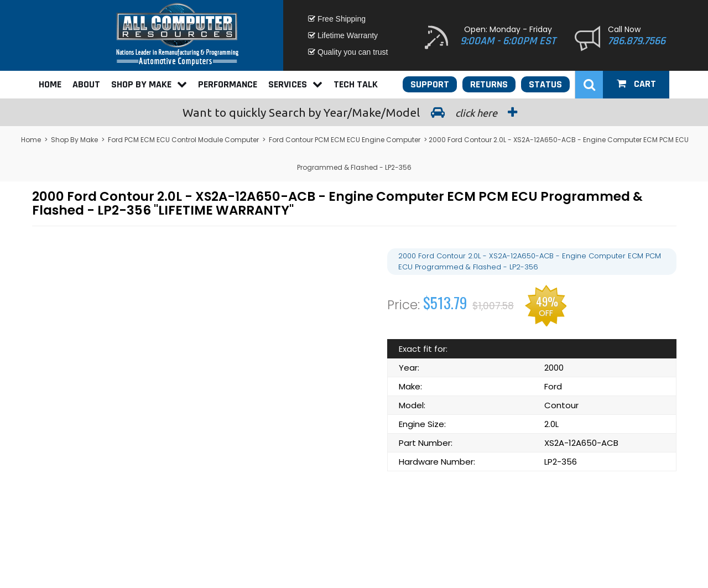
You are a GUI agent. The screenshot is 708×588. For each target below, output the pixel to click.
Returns (489, 84)
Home (50, 84)
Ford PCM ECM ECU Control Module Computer (183, 140)
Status (545, 84)
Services (295, 84)
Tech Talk (356, 84)
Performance (228, 84)
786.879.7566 (637, 41)
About (86, 84)
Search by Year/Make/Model (354, 112)
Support (430, 84)
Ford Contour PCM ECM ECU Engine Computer (345, 140)
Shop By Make (149, 84)
